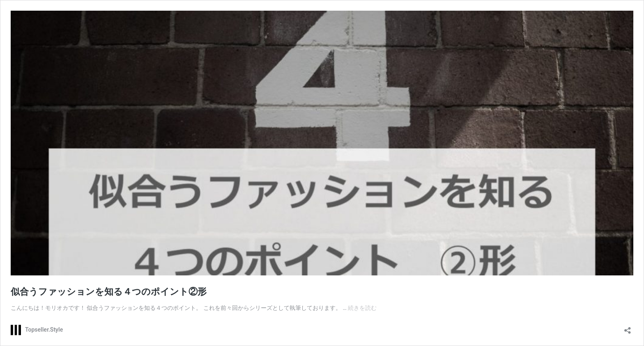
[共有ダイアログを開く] (628, 328)
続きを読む (362, 308)
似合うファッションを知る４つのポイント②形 (109, 292)
